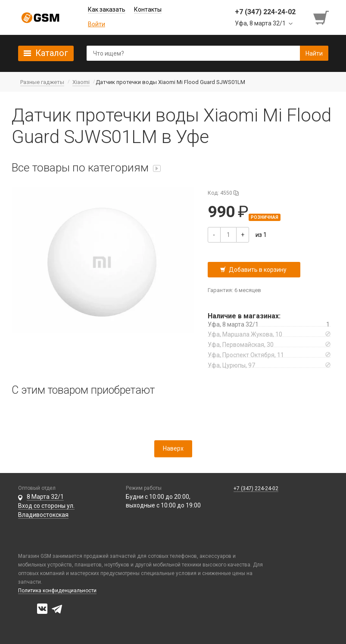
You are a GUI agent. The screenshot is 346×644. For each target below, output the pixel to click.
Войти (97, 24)
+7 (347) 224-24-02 (256, 488)
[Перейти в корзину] (322, 18)
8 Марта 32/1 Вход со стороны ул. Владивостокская (46, 506)
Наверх (173, 448)
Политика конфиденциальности (57, 591)
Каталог (52, 53)
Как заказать (107, 9)
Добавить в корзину (258, 270)
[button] (103, 260)
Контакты (148, 9)
